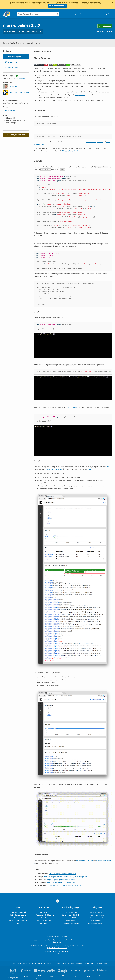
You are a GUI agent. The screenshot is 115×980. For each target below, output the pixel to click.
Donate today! (58, 942)
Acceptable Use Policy (96, 923)
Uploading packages (17, 915)
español (19, 964)
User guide (17, 918)
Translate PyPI (70, 918)
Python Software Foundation (56, 948)
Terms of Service (96, 912)
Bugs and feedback (71, 912)
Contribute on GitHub (70, 915)
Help (75, 14)
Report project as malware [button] (16, 135)
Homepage (10, 110)
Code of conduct (96, 918)
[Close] (112, 3)
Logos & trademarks (44, 921)
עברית (93, 964)
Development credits (70, 923)
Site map (58, 954)
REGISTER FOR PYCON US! (57, 6)
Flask (108, 467)
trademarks (77, 946)
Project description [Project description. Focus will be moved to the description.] (13, 57)
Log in (99, 14)
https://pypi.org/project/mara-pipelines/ (62, 880)
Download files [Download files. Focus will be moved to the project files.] (12, 68)
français (25, 964)
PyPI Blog (44, 912)
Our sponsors (44, 923)
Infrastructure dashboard (44, 915)
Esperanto (100, 964)
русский (87, 964)
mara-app (91, 469)
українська (50, 964)
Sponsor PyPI (71, 921)
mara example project (55, 469)
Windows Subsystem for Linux (73, 151)
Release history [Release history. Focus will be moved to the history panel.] (12, 62)
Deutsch (64, 964)
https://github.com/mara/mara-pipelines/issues (64, 885)
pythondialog (73, 407)
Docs (81, 14)
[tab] (16, 57)
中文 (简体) (71, 964)
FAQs (18, 923)
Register (107, 14)
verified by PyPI (21, 79)
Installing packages (17, 912)
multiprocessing (80, 95)
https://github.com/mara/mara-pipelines (61, 883)
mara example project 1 (94, 142)
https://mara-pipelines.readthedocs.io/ (63, 874)
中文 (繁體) (80, 964)
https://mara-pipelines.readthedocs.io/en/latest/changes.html (66, 877)
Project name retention (17, 921)
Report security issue (97, 915)
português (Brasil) (40, 964)
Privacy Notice (96, 921)
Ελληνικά (57, 964)
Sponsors (90, 14)
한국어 (106, 964)
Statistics (44, 918)
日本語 (31, 964)
